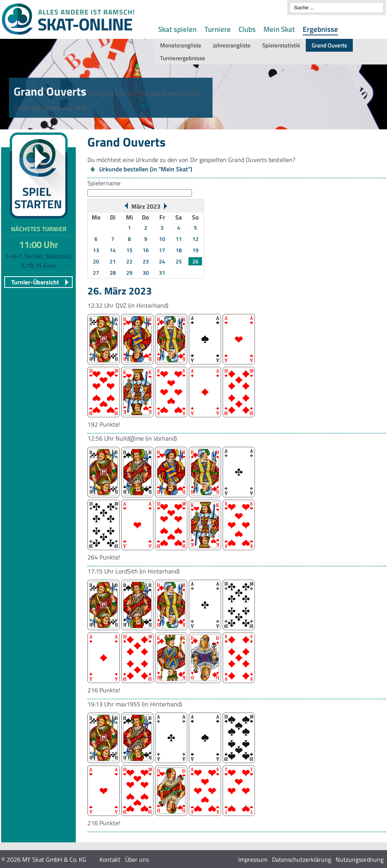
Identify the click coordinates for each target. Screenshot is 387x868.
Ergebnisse (320, 29)
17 (162, 250)
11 (179, 239)
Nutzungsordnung (360, 859)
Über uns (137, 859)
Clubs (247, 29)
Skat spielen (177, 29)
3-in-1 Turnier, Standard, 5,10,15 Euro (39, 261)
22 (129, 261)
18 (179, 250)
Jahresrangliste (232, 45)
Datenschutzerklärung (302, 859)
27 (96, 273)
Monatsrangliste (181, 45)
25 (179, 261)
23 (146, 261)
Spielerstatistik (281, 45)
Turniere (218, 29)
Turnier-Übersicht (35, 282)
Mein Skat (279, 29)
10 (162, 239)
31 (162, 273)
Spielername (104, 183)
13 (96, 250)
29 (129, 273)
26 (195, 261)
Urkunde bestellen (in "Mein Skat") (146, 169)
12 (195, 239)
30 (146, 273)
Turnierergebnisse (183, 58)
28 (113, 273)
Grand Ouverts (329, 45)
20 (96, 261)
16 (146, 250)
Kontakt (110, 859)
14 (113, 250)
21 (113, 261)
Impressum (253, 859)
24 (162, 261)
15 (129, 250)
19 (195, 250)
